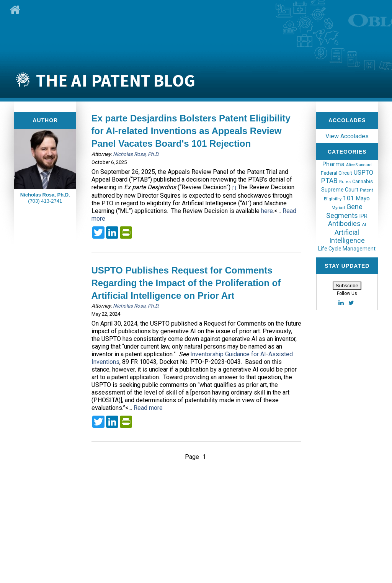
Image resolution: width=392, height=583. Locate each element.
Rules (345, 182)
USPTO (363, 173)
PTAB (329, 181)
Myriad (338, 208)
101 (349, 198)
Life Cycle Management (347, 249)
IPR (363, 216)
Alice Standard (359, 165)
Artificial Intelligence (347, 236)
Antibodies (344, 224)
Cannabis (363, 181)
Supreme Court (340, 190)
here (267, 211)
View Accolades (347, 136)
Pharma (333, 164)
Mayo (363, 198)
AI (364, 225)
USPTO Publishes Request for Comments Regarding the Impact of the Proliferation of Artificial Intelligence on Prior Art (186, 283)
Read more (148, 408)
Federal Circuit (336, 173)
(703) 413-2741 (45, 201)
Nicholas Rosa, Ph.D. (136, 154)
